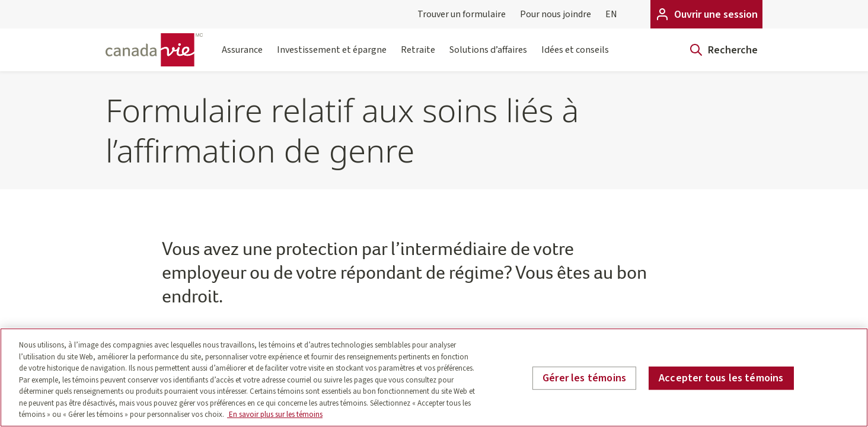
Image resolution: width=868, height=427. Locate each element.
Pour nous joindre (556, 14)
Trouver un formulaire (462, 14)
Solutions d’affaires (488, 57)
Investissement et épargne (332, 57)
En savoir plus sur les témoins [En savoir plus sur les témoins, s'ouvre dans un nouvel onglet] (275, 415)
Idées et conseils (575, 57)
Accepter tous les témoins (721, 378)
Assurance (242, 57)
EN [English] (611, 14)
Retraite (418, 57)
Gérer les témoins (584, 378)
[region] (434, 377)
